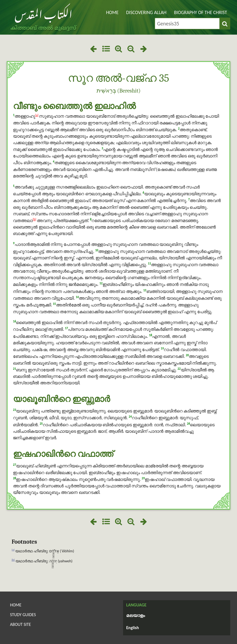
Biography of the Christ (200, 12)
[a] (37, 115)
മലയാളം (136, 616)
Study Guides (23, 615)
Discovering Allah (146, 12)
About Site (20, 624)
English (133, 628)
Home (112, 12)
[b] (34, 219)
